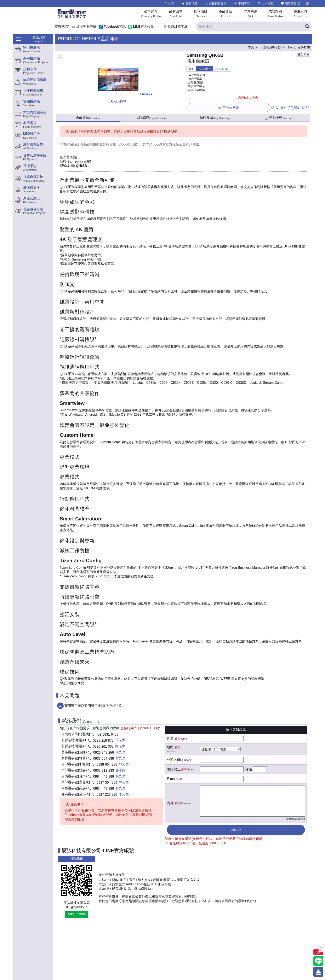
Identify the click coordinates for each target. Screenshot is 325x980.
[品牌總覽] (176, 14)
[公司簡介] (151, 14)
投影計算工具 (175, 27)
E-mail (172, 779)
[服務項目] (201, 14)
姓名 (170, 738)
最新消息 (189, 3)
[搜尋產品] (254, 27)
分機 (249, 769)
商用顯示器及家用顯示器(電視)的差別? (93, 706)
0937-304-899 (107, 783)
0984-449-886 (104, 777)
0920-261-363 (103, 746)
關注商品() (290, 3)
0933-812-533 (104, 771)
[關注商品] (318, 952)
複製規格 (304, 54)
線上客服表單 (86, 27)
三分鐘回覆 (228, 108)
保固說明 (118, 102)
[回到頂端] (318, 972)
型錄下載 (279, 118)
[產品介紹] (226, 14)
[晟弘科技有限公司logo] (72, 18)
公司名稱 (173, 760)
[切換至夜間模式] (308, 3)
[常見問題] (250, 14)
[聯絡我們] (300, 14)
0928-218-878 (103, 740)
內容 (170, 803)
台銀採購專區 (216, 3)
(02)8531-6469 (298, 108)
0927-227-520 (107, 795)
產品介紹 (88, 118)
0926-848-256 (104, 752)
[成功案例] (275, 14)
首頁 (169, 3)
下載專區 (242, 3)
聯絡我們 (171, 132)
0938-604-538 (104, 759)
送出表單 (236, 830)
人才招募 (265, 3)
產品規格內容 (93, 144)
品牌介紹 (215, 118)
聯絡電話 (173, 769)
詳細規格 (152, 118)
